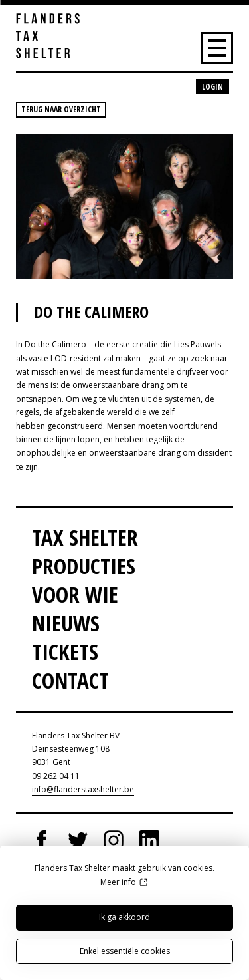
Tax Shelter (85, 537)
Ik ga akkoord (124, 917)
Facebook (42, 840)
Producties (84, 566)
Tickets (65, 652)
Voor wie (75, 594)
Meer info (118, 882)
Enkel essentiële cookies (125, 951)
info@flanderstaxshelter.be (83, 789)
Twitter (78, 840)
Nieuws (66, 623)
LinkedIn (149, 840)
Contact (70, 680)
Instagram (114, 840)
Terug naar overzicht (61, 109)
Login (212, 87)
